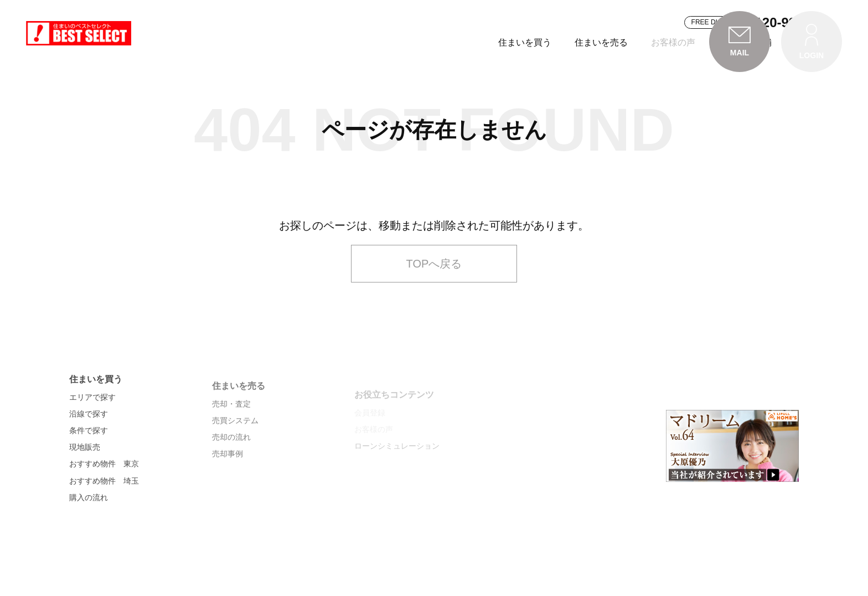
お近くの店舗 (612, 42)
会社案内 (679, 42)
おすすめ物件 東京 (104, 504)
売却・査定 (231, 446)
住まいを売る (468, 42)
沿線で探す (89, 454)
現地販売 (85, 487)
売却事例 (228, 496)
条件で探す (89, 471)
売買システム (235, 463)
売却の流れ (231, 479)
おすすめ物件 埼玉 (104, 521)
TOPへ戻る (434, 297)
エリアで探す (92, 437)
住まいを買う (391, 42)
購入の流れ (89, 537)
